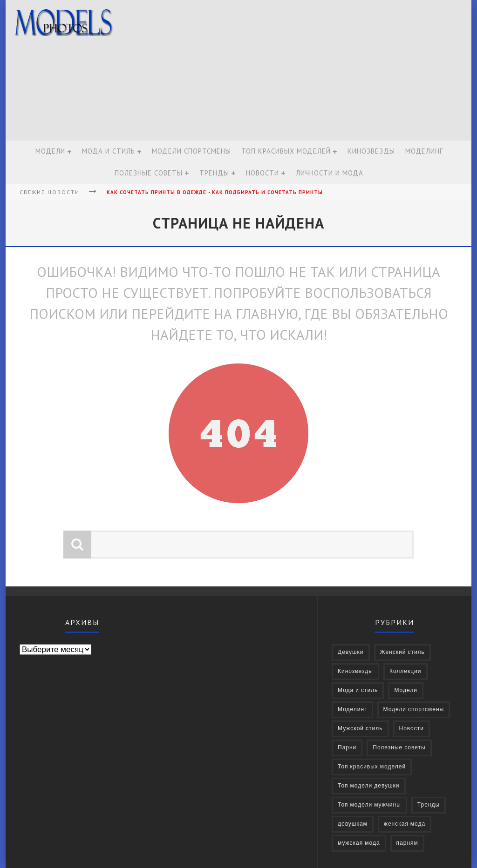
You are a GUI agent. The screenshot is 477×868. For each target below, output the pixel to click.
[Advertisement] (297, 71)
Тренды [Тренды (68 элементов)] (429, 805)
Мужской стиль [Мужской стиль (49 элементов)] (360, 729)
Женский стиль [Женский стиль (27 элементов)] (402, 652)
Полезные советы (149, 173)
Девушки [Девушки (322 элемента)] (351, 652)
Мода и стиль (109, 151)
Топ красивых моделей (286, 151)
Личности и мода (330, 173)
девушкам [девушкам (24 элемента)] (353, 824)
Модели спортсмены (191, 151)
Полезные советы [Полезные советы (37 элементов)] (399, 748)
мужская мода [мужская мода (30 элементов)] (359, 843)
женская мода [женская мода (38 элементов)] (405, 824)
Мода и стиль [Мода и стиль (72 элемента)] (358, 690)
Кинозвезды (371, 151)
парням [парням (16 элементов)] (407, 843)
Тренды (214, 173)
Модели (50, 151)
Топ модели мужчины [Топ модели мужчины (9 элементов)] (369, 805)
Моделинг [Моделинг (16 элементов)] (352, 710)
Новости (262, 173)
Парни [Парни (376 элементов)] (347, 748)
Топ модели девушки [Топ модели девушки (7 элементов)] (369, 786)
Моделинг (424, 151)
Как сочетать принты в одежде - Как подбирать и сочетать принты (215, 192)
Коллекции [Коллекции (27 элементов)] (405, 671)
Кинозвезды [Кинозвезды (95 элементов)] (355, 671)
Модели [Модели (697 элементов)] (406, 690)
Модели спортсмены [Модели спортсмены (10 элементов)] (414, 710)
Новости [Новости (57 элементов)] (412, 729)
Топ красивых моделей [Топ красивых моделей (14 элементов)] (372, 767)
